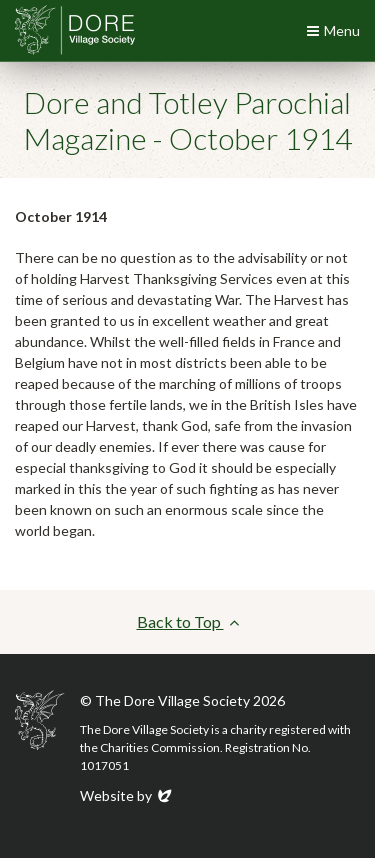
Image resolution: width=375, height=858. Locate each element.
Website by (127, 795)
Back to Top (188, 621)
